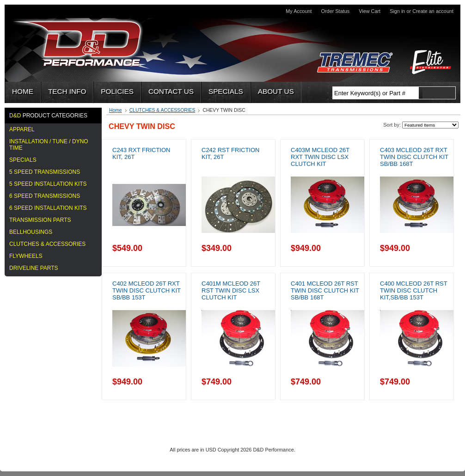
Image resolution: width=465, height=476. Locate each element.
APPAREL (22, 129)
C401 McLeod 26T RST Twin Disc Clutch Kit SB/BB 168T (325, 290)
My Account (299, 11)
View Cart (370, 11)
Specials (23, 160)
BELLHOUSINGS (31, 232)
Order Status (336, 11)
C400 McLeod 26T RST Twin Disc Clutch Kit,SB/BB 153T (413, 290)
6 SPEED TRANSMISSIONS (45, 196)
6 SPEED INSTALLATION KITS (48, 208)
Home (116, 110)
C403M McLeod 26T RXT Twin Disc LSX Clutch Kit (320, 157)
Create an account (433, 11)
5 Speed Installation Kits (48, 184)
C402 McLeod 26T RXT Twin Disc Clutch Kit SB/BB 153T (147, 290)
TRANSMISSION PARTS (40, 220)
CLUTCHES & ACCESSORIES (47, 244)
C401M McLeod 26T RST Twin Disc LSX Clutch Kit (231, 290)
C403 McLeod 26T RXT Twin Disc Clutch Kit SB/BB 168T (414, 157)
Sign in (397, 11)
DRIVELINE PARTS (34, 268)
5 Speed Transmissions (45, 172)
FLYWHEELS (26, 256)
